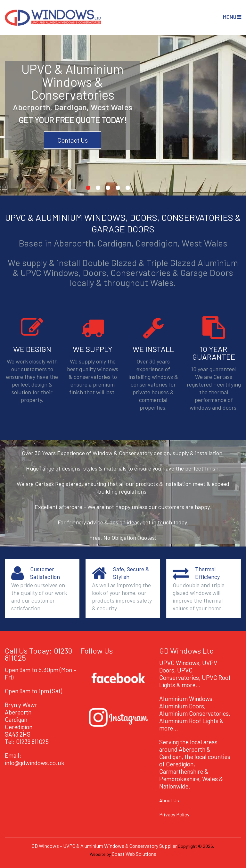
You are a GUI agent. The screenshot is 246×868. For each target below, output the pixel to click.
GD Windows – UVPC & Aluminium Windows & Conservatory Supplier (104, 846)
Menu (229, 17)
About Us (169, 800)
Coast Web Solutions (134, 854)
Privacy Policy (174, 814)
